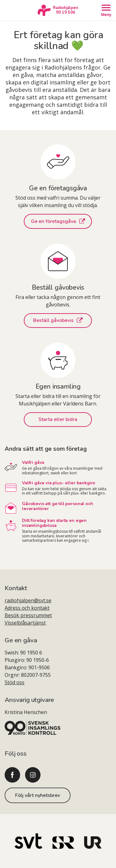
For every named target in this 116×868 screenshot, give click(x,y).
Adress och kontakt (27, 608)
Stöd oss (15, 682)
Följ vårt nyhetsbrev (38, 795)
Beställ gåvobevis (58, 320)
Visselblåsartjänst (25, 623)
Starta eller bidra (58, 419)
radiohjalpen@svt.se (28, 600)
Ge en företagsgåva (58, 221)
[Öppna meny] (106, 10)
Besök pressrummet (28, 615)
